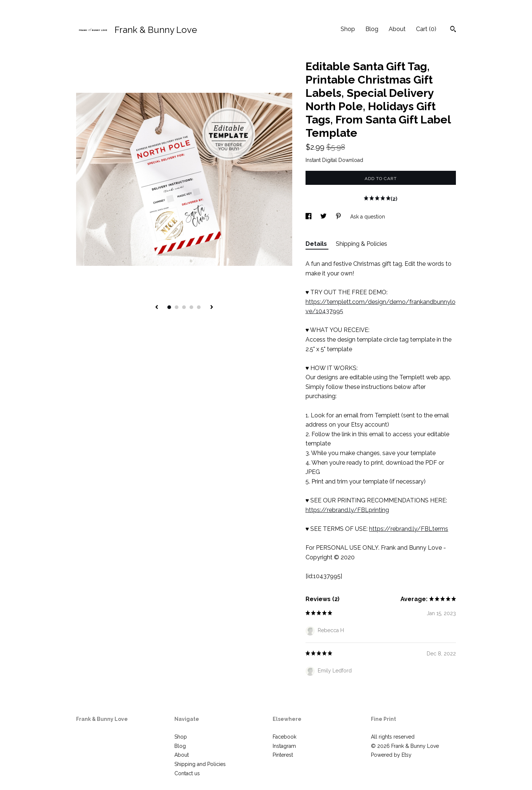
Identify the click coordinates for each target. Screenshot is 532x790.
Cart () (426, 29)
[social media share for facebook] (309, 217)
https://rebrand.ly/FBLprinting (347, 510)
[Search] (453, 30)
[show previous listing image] (157, 308)
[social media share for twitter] (324, 217)
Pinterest (283, 755)
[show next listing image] (212, 308)
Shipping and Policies (200, 764)
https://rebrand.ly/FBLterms (409, 529)
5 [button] (199, 307)
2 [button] (177, 307)
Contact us (187, 773)
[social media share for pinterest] (339, 217)
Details (317, 244)
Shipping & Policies (362, 244)
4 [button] (191, 307)
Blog (372, 29)
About (397, 29)
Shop (348, 29)
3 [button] (184, 307)
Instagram (284, 746)
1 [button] (169, 307)
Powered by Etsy (391, 755)
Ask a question (368, 217)
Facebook (284, 737)
